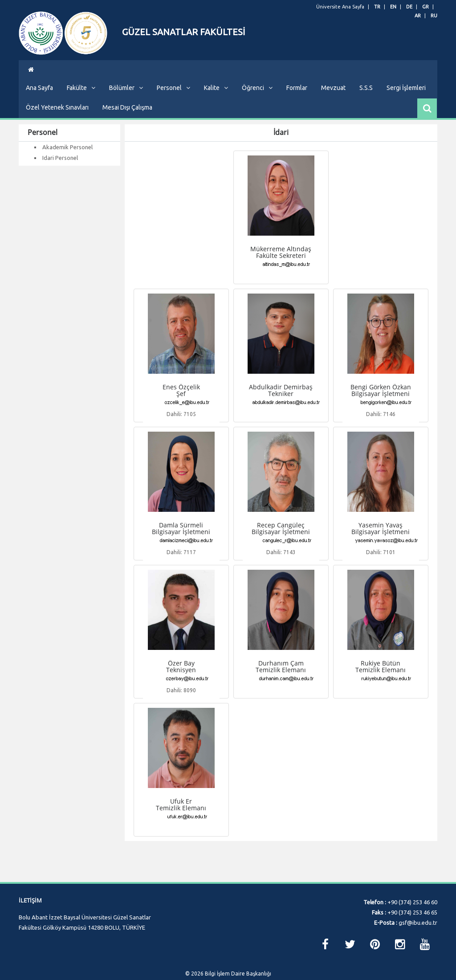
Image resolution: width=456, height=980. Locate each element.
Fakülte (81, 103)
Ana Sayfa (39, 103)
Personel (173, 103)
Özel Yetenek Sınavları (57, 123)
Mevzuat (333, 103)
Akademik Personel (67, 163)
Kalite (216, 103)
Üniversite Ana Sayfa (340, 7)
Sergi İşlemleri (406, 103)
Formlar (297, 103)
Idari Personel (60, 173)
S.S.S (366, 103)
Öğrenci (257, 103)
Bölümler (126, 103)
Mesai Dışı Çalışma (127, 123)
